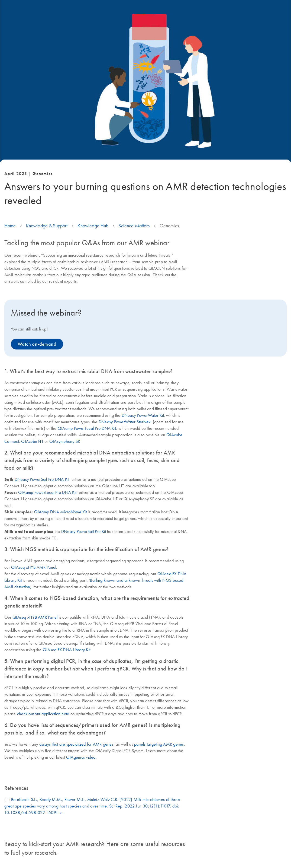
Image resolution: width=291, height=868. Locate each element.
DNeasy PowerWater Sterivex (125, 422)
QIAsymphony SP (64, 441)
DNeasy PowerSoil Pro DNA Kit (42, 479)
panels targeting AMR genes (159, 744)
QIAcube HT (32, 441)
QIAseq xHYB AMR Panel (34, 567)
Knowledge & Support (47, 226)
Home (10, 226)
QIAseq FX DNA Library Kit (67, 650)
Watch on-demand (37, 344)
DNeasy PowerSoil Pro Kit (84, 531)
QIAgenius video (81, 757)
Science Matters (134, 226)
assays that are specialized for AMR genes (76, 744)
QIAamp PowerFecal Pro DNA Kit (87, 428)
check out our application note (43, 714)
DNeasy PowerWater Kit (143, 415)
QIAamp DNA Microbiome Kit (60, 512)
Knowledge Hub (93, 226)
